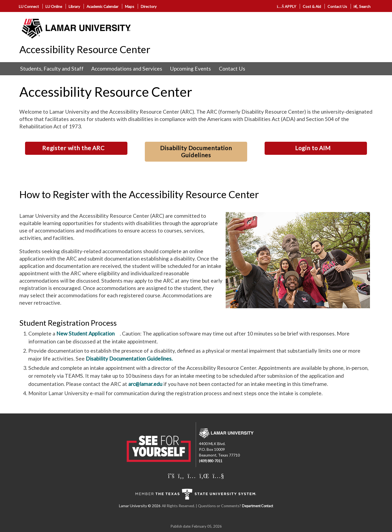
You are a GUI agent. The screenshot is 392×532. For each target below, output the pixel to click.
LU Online (54, 6)
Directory (149, 6)
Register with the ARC (73, 148)
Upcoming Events (190, 69)
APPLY (287, 6)
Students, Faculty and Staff (52, 69)
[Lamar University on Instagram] (192, 476)
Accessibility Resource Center (85, 49)
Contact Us (337, 6)
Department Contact (258, 506)
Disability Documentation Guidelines (196, 152)
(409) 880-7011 (211, 461)
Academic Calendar (102, 6)
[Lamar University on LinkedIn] (204, 476)
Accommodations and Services (127, 69)
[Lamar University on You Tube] (218, 476)
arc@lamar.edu (145, 384)
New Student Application (85, 333)
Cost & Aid (312, 6)
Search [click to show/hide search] (362, 6)
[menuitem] (52, 69)
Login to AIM (313, 148)
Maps (130, 6)
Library (74, 6)
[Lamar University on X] (171, 476)
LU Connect (29, 6)
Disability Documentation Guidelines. (129, 359)
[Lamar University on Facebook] (181, 476)
